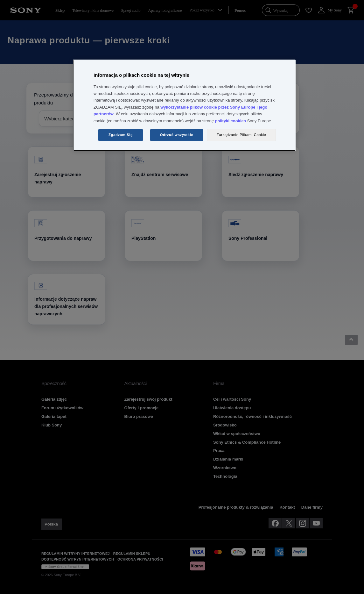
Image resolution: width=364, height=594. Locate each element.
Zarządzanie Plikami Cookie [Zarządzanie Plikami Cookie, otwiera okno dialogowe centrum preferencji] (241, 135)
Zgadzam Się (121, 135)
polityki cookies (231, 121)
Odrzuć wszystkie (177, 135)
